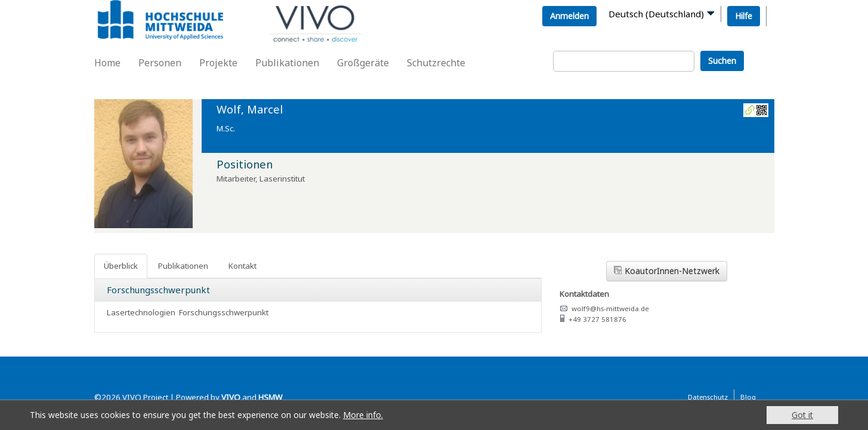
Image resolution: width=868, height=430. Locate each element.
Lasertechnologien (141, 312)
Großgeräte (363, 63)
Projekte (218, 63)
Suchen (722, 61)
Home (107, 63)
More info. (363, 415)
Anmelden (569, 16)
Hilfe (744, 16)
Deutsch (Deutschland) (656, 14)
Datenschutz (708, 397)
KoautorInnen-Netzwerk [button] (667, 271)
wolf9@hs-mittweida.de (610, 308)
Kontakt (243, 266)
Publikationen (287, 63)
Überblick (121, 266)
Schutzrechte (436, 63)
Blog (748, 397)
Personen (160, 63)
